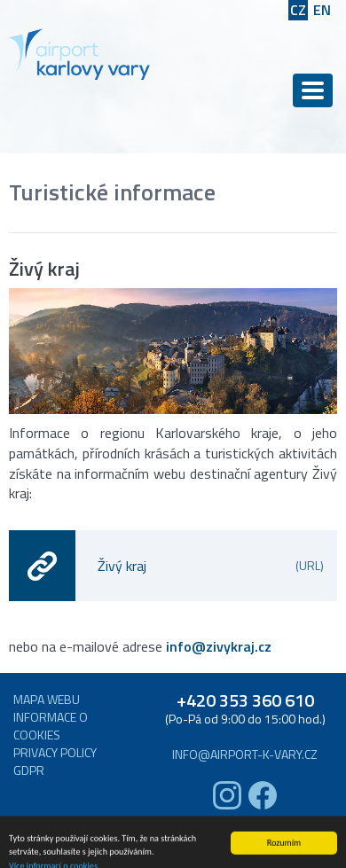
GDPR (29, 770)
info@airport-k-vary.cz (245, 755)
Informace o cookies (51, 726)
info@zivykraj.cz (219, 647)
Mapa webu (47, 700)
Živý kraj (211, 566)
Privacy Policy (55, 753)
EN (322, 10)
